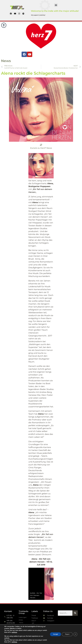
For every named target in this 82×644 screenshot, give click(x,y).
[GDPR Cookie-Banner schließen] (75, 634)
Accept (56, 634)
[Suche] (75, 613)
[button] (56, 5)
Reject (67, 634)
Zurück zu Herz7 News (41, 148)
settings (14, 632)
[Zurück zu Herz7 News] (41, 145)
